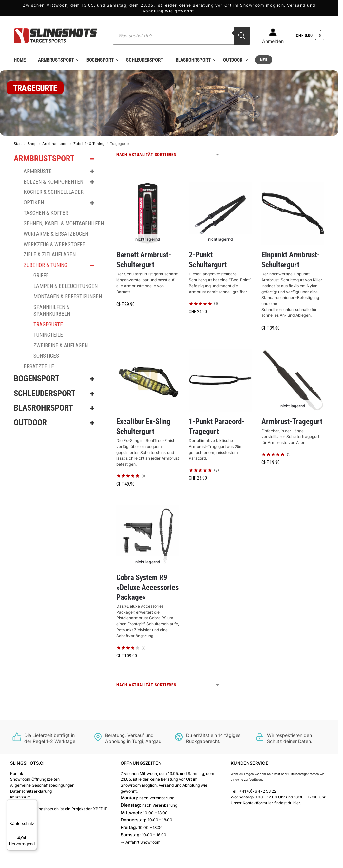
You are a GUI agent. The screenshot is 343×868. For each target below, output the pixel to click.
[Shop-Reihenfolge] (168, 155)
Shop (32, 143)
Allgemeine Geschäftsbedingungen (42, 785)
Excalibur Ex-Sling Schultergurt (143, 426)
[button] (310, 36)
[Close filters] (106, 155)
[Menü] (33, 803)
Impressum (20, 797)
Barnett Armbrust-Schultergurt (144, 260)
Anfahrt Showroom (143, 842)
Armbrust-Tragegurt (292, 421)
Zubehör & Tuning (89, 143)
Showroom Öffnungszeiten (35, 779)
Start (18, 143)
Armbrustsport (55, 143)
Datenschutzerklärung (31, 791)
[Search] (242, 36)
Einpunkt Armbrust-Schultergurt (291, 260)
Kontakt (17, 773)
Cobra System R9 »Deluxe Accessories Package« (147, 587)
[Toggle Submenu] (92, 159)
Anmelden (273, 36)
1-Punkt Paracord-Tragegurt (217, 426)
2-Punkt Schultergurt (208, 260)
